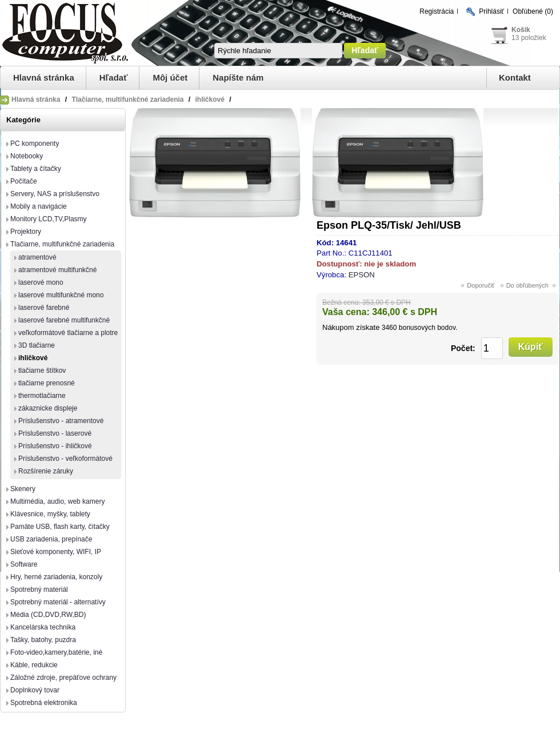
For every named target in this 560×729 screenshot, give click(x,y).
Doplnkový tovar (35, 690)
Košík (521, 30)
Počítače (24, 181)
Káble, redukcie (34, 665)
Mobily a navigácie (39, 206)
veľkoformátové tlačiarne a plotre (68, 333)
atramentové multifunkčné (57, 270)
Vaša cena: (346, 312)
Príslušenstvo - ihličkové (55, 446)
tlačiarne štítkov (42, 371)
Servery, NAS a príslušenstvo (55, 194)
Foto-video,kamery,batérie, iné (56, 652)
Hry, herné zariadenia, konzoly (56, 577)
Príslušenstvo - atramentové (61, 421)
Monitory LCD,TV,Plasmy (49, 219)
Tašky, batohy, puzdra (43, 640)
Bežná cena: (341, 302)
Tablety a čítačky (36, 169)
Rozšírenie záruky (46, 471)
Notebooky (27, 156)
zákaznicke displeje (48, 408)
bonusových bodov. (428, 328)
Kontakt (515, 77)
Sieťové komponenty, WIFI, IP (56, 552)
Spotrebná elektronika (44, 703)
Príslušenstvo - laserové (55, 433)
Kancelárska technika (43, 627)
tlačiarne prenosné (47, 383)
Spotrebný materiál (39, 589)
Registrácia (437, 11)
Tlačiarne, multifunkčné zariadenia (62, 244)
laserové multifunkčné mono (61, 295)
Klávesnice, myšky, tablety (50, 514)
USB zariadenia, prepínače (51, 539)
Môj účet (170, 77)
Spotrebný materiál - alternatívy (58, 602)
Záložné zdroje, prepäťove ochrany (63, 678)
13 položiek (529, 38)
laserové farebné (44, 308)
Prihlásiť (491, 11)
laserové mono (41, 282)
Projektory (26, 232)
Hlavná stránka (44, 77)
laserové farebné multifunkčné (64, 320)
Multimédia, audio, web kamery (57, 501)
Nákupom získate (351, 327)
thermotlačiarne (42, 396)
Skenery (23, 489)
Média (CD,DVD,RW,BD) (48, 615)
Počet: (463, 348)
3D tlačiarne (37, 345)
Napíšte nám (238, 77)
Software (24, 564)
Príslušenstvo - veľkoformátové (65, 459)
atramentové (37, 257)
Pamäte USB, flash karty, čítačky (60, 527)
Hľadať (114, 77)
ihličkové (33, 358)
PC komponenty (35, 144)
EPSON (362, 275)
